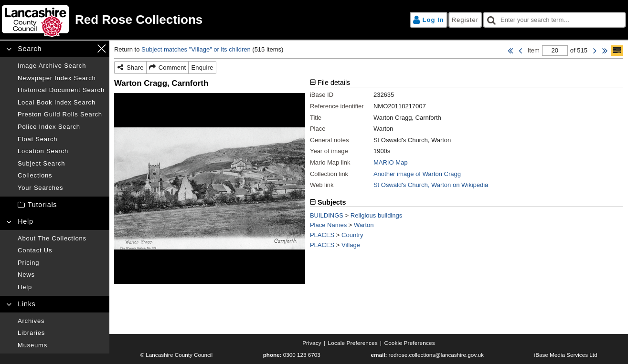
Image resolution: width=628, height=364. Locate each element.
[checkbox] (554, 20)
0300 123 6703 (302, 355)
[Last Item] (605, 51)
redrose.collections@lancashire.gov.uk (436, 355)
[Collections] (61, 176)
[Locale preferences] (353, 343)
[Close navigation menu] (101, 48)
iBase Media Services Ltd (566, 355)
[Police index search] (61, 127)
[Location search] (61, 151)
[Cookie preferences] (410, 343)
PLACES (322, 235)
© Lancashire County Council (176, 355)
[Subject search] (61, 164)
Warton (364, 225)
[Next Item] (595, 51)
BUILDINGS (327, 215)
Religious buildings (376, 215)
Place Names (328, 225)
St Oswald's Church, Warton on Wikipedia (431, 185)
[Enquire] (202, 68)
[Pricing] (61, 263)
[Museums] (61, 345)
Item (534, 50)
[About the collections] (61, 239)
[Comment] (168, 68)
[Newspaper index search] (61, 78)
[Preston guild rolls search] (61, 114)
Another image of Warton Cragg (417, 174)
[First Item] (510, 51)
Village (351, 245)
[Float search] (61, 139)
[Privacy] (312, 343)
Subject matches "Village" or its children (196, 49)
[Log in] (429, 20)
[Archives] (61, 321)
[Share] (131, 68)
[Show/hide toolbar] (617, 51)
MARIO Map (391, 162)
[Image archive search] (61, 66)
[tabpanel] (467, 138)
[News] (61, 275)
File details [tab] (334, 83)
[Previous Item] (520, 51)
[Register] (465, 20)
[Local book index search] (61, 103)
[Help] (61, 287)
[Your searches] (61, 188)
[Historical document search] (61, 90)
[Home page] (156, 20)
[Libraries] (61, 333)
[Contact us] (61, 250)
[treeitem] (55, 205)
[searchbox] (554, 20)
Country (352, 235)
